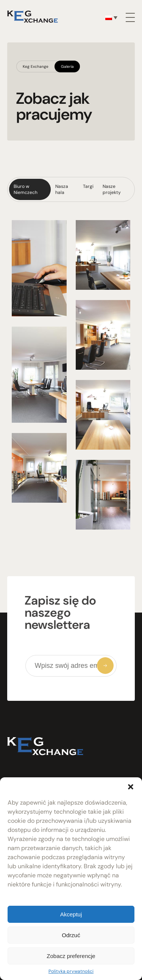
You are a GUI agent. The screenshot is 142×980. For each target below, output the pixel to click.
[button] (131, 787)
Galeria (67, 66)
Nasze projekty (112, 189)
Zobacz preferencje (71, 956)
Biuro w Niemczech (26, 189)
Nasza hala (62, 189)
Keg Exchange (36, 66)
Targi (88, 186)
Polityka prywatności (71, 971)
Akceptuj (71, 914)
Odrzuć (71, 935)
